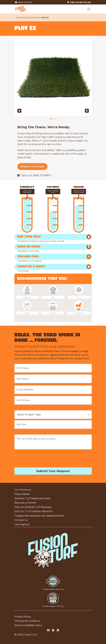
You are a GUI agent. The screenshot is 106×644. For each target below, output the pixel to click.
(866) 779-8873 (24, 2)
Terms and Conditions (27, 621)
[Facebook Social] (48, 630)
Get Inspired (22, 524)
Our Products (23, 490)
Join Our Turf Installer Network (33, 511)
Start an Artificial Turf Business (33, 507)
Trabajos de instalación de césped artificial (39, 516)
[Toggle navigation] (89, 9)
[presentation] (37, 460)
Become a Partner (25, 503)
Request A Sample (32, 166)
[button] (19, 111)
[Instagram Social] (53, 630)
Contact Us (21, 520)
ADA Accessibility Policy (28, 625)
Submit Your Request (53, 471)
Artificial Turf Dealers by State (32, 498)
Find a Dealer (22, 494)
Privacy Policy (23, 617)
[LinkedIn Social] (58, 630)
